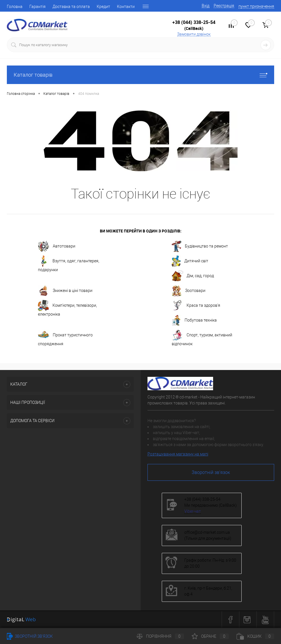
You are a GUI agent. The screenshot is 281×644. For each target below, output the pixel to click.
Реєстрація (224, 6)
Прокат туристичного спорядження (65, 338)
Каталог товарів (140, 75)
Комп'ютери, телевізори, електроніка (67, 308)
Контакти (126, 7)
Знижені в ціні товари (65, 291)
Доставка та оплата (71, 7)
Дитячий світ (190, 261)
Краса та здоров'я (196, 306)
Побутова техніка (194, 320)
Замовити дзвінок (194, 34)
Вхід (206, 6)
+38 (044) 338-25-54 (194, 22)
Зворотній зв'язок (211, 472)
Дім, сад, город (193, 276)
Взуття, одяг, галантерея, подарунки (69, 264)
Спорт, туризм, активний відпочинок (202, 338)
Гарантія (38, 7)
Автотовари (57, 246)
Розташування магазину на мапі (178, 454)
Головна (15, 7)
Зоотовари (189, 291)
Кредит (103, 7)
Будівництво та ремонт (200, 246)
